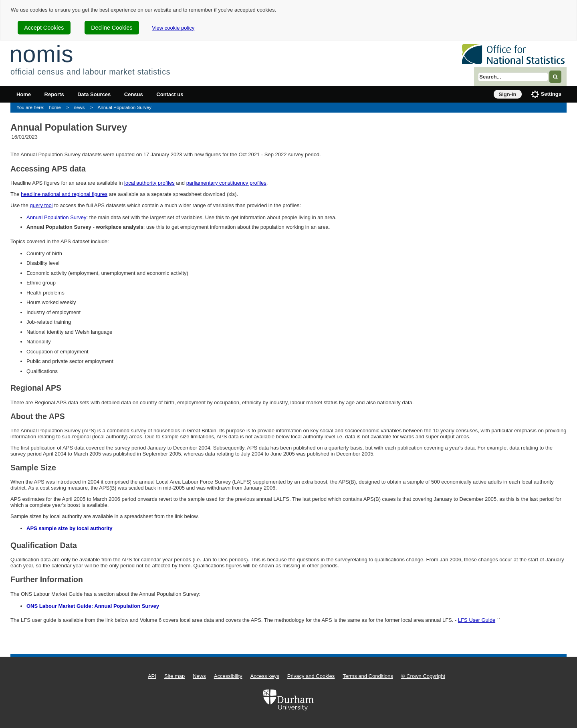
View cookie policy (173, 28)
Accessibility (228, 676)
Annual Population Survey (124, 107)
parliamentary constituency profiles (226, 183)
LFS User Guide (477, 620)
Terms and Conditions (368, 676)
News (199, 676)
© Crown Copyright (423, 676)
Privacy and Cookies (311, 676)
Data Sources (94, 94)
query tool (41, 205)
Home (24, 94)
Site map (175, 676)
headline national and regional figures (64, 194)
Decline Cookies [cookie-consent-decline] (112, 28)
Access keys (265, 676)
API (152, 676)
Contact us (170, 94)
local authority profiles (149, 183)
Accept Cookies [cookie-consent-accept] (44, 28)
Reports (54, 94)
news (79, 107)
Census (134, 94)
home (55, 107)
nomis (41, 54)
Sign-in (508, 94)
